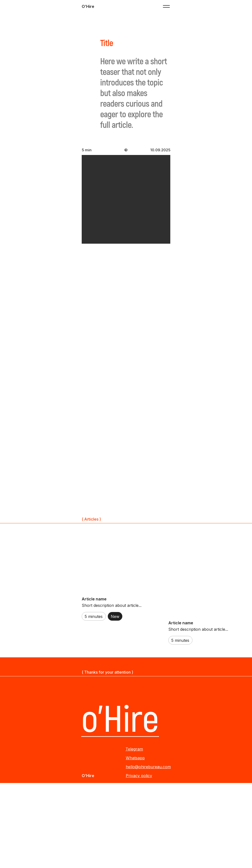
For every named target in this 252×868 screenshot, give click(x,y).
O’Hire (88, 6)
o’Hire (120, 720)
